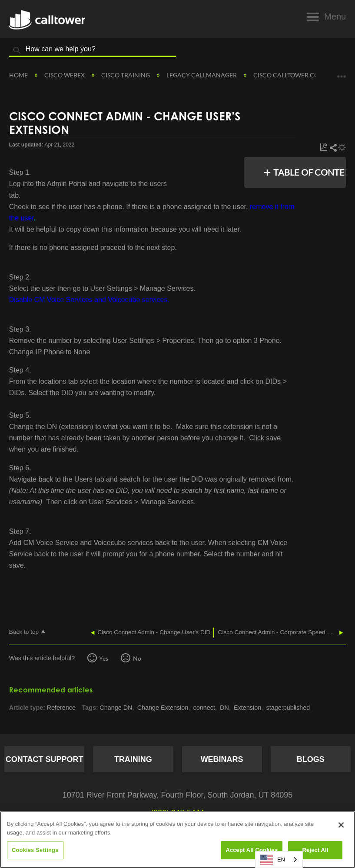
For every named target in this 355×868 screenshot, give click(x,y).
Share (333, 148)
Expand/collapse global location (342, 72)
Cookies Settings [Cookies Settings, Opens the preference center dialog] (35, 850)
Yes (104, 658)
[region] (177, 840)
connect (204, 708)
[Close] (341, 825)
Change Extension (163, 708)
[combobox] (279, 860)
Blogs (311, 759)
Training (133, 759)
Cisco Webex (65, 75)
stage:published (288, 708)
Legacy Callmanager (202, 75)
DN (224, 708)
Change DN (116, 708)
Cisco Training (126, 75)
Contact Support (45, 759)
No (137, 658)
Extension (247, 708)
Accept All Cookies (252, 850)
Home (19, 75)
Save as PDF (323, 148)
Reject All (315, 850)
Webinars (222, 759)
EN (272, 860)
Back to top (24, 632)
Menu (335, 17)
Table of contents (307, 172)
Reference (61, 708)
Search (17, 50)
